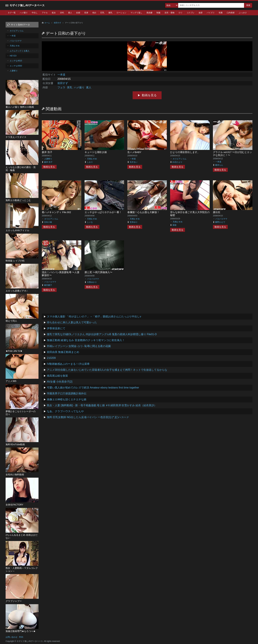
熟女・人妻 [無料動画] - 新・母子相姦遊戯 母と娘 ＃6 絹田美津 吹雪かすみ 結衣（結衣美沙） (102, 405)
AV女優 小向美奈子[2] (60, 382)
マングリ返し (136, 13)
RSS (21, 637)
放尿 (201, 13)
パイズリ (211, 13)
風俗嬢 (149, 13)
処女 (54, 13)
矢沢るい (134, 162)
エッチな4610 (16, 61)
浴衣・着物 (169, 13)
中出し (35, 13)
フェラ (61, 87)
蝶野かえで (220, 222)
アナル (45, 13)
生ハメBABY (134, 152)
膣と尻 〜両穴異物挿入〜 (98, 272)
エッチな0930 (16, 66)
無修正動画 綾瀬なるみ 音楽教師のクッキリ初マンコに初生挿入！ (86, 340)
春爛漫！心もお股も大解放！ (143, 212)
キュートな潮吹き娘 (96, 152)
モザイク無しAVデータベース (27, 5)
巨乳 (102, 13)
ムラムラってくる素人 (20, 51)
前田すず (57, 23)
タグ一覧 (12, 13)
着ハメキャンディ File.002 (56, 212)
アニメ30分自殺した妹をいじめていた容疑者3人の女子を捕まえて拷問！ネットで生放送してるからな (107, 370)
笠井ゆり (134, 222)
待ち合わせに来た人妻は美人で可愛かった (72, 322)
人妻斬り (48, 159)
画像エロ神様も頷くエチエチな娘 (67, 399)
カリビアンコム (180, 159)
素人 (70, 13)
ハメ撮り (24, 13)
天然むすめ (92, 159)
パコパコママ (221, 219)
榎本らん (219, 165)
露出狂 (217, 212)
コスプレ (191, 13)
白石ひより (177, 162)
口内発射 (231, 13)
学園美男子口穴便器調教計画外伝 (67, 393)
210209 (51, 358)
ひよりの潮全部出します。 (185, 152)
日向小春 (48, 222)
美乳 (70, 87)
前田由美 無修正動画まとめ (63, 352)
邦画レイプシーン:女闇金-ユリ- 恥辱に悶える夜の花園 (79, 346)
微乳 (110, 13)
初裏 (221, 13)
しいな (90, 222)
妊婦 (78, 13)
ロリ (181, 13)
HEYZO (13, 56)
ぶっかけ (243, 13)
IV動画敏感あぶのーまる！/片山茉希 (68, 364)
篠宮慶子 (48, 285)
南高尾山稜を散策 (57, 376)
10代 (62, 13)
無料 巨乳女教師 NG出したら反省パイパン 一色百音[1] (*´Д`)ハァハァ (88, 417)
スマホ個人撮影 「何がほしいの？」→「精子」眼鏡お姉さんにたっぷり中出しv (94, 316)
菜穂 (174, 225)
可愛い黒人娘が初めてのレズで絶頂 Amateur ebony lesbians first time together (93, 388)
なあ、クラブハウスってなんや (65, 411)
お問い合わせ (12, 637)
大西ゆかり (92, 282)
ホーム (47, 23)
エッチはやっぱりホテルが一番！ (103, 212)
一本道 (61, 75)
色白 (94, 13)
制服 (158, 13)
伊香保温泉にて (56, 328)
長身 (86, 13)
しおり (90, 162)
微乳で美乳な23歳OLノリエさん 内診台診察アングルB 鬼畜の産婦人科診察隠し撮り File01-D (102, 334)
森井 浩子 (47, 152)
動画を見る (149, 95)
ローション (121, 13)
